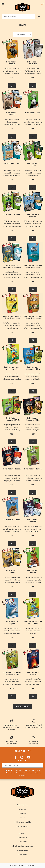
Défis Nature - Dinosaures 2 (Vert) (12, 419)
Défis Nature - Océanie (12, 572)
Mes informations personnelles (23, 846)
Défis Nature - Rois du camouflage (33, 623)
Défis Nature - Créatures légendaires (12, 266)
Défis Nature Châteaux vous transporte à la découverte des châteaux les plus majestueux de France (33, 224)
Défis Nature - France (12, 520)
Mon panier (23, 842)
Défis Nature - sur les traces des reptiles (12, 673)
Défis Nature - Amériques (33, 63)
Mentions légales (23, 826)
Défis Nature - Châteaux (33, 216)
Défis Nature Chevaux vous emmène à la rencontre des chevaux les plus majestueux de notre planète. (33, 173)
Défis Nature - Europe (33, 469)
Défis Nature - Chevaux (33, 165)
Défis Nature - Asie (33, 113)
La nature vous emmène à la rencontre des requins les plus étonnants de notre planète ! (12, 631)
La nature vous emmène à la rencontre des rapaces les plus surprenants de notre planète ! (33, 580)
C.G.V (23, 818)
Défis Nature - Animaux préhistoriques (12, 114)
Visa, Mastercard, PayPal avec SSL (34, 724)
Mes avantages (23, 850)
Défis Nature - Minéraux (33, 521)
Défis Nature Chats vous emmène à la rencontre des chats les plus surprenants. (12, 173)
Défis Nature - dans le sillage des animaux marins (33, 266)
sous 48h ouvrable (34, 740)
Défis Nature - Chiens (12, 215)
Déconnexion (23, 855)
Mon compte (23, 837)
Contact (23, 833)
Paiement (23, 813)
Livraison (23, 809)
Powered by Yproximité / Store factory (22, 865)
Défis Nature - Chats (12, 164)
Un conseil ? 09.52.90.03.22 (11, 740)
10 (12, 78)
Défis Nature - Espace (12, 469)
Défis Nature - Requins (12, 623)
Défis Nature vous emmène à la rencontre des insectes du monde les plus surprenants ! (12, 326)
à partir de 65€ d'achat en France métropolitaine (11, 725)
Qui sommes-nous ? (23, 805)
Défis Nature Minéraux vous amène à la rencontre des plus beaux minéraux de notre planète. (33, 529)
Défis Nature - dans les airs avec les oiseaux (12, 368)
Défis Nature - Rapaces (33, 572)
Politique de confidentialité (23, 822)
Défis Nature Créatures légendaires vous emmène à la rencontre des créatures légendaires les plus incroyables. (12, 275)
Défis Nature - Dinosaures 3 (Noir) (33, 419)
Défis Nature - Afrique (12, 63)
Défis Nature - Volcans (33, 673)
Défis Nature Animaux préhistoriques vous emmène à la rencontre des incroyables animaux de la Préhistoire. (12, 122)
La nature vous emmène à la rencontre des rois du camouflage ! (33, 631)
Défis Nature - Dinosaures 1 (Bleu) (33, 368)
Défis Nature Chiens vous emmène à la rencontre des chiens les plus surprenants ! (12, 224)
